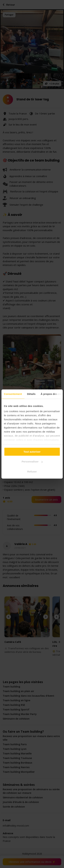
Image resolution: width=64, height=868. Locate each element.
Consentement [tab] (13, 394)
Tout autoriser (32, 452)
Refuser (32, 472)
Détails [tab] (31, 394)
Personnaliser (32, 462)
